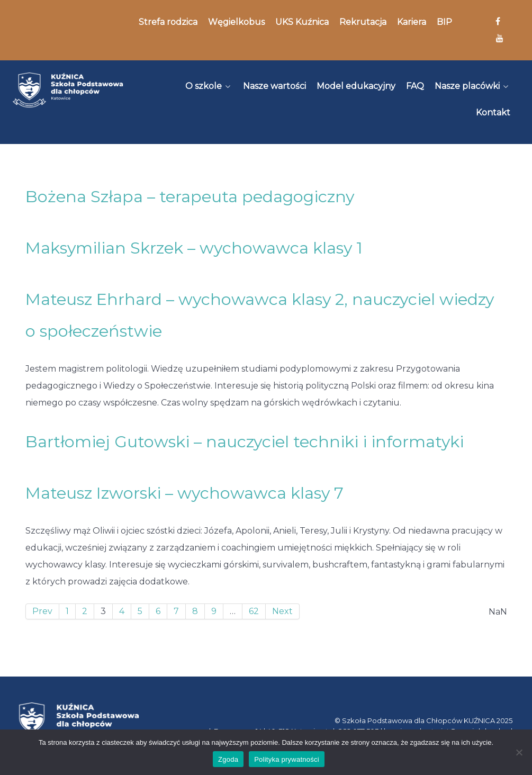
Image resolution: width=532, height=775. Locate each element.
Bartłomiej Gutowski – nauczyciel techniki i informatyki (245, 442)
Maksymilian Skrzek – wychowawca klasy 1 (194, 248)
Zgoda (228, 759)
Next (282, 611)
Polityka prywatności (287, 759)
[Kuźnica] (68, 90)
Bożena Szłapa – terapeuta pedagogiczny (190, 197)
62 (254, 611)
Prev (42, 611)
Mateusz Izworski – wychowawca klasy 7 (184, 493)
